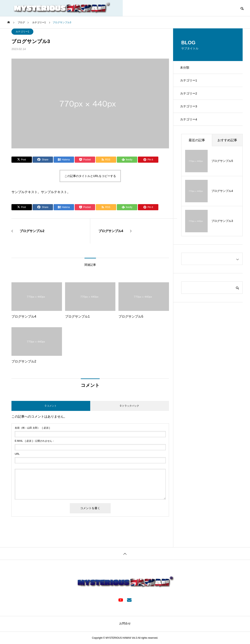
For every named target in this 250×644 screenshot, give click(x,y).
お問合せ (125, 623)
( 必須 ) (32, 428)
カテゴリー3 (190, 111)
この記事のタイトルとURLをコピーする (90, 176)
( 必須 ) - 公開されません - (34, 441)
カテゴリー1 (22, 32)
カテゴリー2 (190, 97)
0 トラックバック (130, 406)
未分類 (186, 68)
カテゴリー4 (190, 125)
